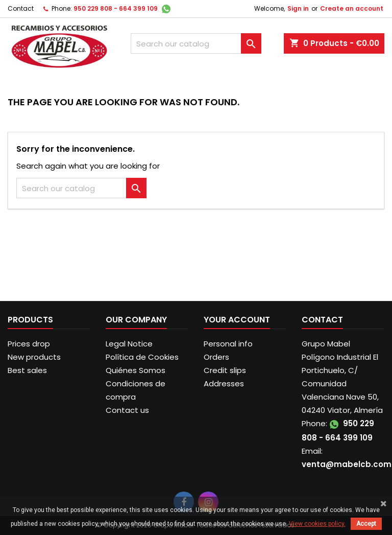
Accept (366, 524)
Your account (237, 320)
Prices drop (29, 344)
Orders (216, 357)
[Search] (196, 43)
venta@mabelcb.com (347, 464)
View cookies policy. (317, 524)
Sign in (298, 8)
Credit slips (225, 370)
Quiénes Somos (136, 370)
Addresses (224, 383)
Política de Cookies (142, 357)
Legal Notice (129, 344)
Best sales (27, 370)
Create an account (352, 8)
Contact (21, 8)
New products (34, 357)
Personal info (228, 344)
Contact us (127, 410)
